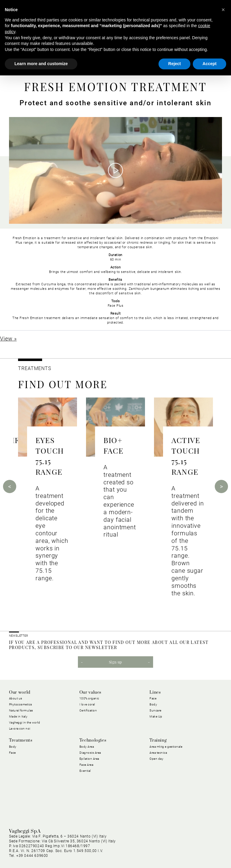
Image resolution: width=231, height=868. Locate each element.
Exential (85, 771)
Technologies (93, 740)
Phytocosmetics (21, 704)
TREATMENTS (35, 368)
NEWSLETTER (19, 636)
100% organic (89, 698)
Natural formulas (21, 710)
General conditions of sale (197, 846)
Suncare (156, 710)
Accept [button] (209, 64)
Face (153, 698)
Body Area (87, 747)
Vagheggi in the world (25, 722)
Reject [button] (174, 64)
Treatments (21, 740)
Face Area (86, 765)
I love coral (87, 704)
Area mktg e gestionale (166, 747)
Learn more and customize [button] (41, 64)
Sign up (115, 662)
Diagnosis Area (90, 753)
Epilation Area (89, 759)
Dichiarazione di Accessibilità (194, 852)
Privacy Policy (61, 846)
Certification (88, 710)
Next (221, 486)
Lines (155, 692)
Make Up (156, 716)
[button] (223, 10)
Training (158, 740)
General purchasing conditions (138, 846)
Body (153, 704)
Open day (156, 759)
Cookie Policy (92, 846)
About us (16, 698)
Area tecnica (158, 753)
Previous (10, 486)
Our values (90, 692)
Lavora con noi (20, 729)
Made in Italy (18, 716)
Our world (20, 692)
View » (8, 339)
